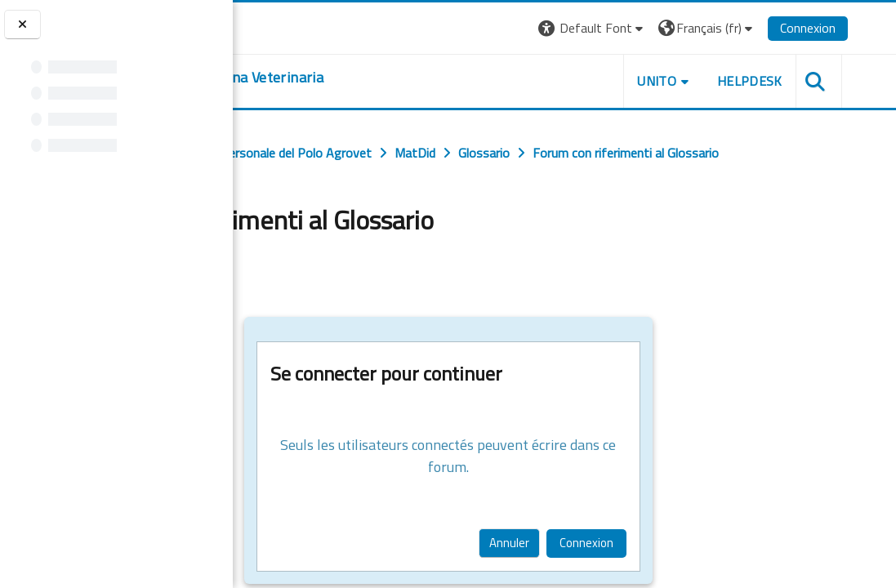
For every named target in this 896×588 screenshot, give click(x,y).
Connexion (855, 28)
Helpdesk (797, 81)
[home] (364, 78)
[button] (640, 28)
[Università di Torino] (284, 26)
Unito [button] (705, 81)
